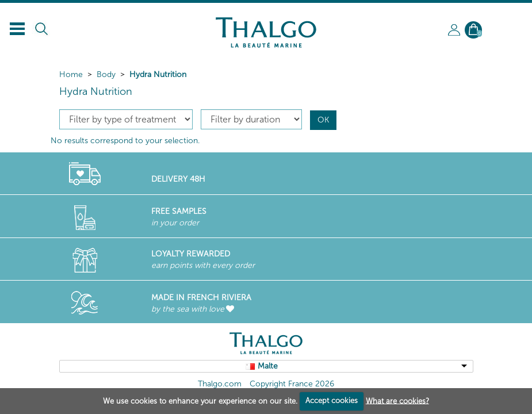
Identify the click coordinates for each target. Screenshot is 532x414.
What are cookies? (397, 400)
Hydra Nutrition (158, 74)
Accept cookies (332, 400)
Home (71, 74)
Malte (268, 366)
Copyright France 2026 (292, 384)
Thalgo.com (220, 384)
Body (106, 74)
